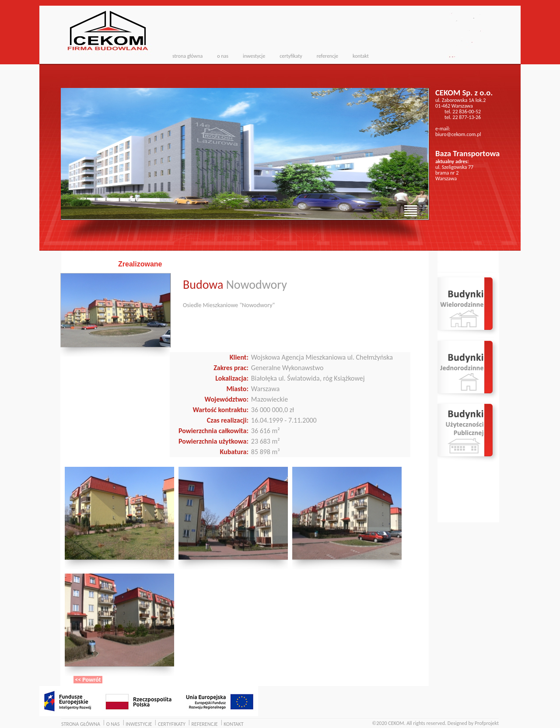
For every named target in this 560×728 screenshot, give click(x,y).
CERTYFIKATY (172, 724)
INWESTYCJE (139, 724)
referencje (327, 56)
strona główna (187, 56)
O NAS (113, 724)
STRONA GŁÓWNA (81, 724)
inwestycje (254, 56)
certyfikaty (291, 56)
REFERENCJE (205, 724)
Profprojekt (487, 723)
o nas (223, 56)
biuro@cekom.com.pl (458, 134)
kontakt (361, 56)
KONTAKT (233, 724)
